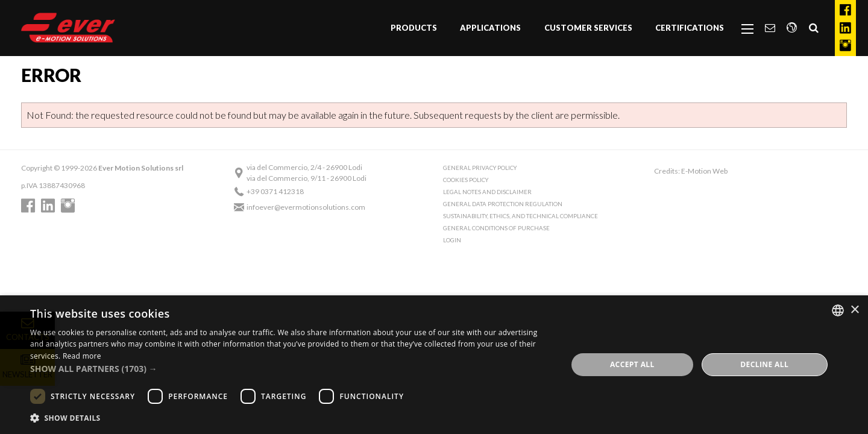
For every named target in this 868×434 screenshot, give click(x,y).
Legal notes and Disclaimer (487, 192)
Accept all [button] (632, 364)
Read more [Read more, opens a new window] (82, 356)
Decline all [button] (764, 364)
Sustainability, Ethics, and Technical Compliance (520, 216)
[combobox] (838, 310)
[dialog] (434, 365)
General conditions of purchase (496, 228)
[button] (291, 369)
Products (414, 28)
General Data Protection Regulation (503, 204)
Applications (490, 28)
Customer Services (588, 28)
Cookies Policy (466, 180)
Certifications (690, 28)
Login (452, 240)
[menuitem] (414, 28)
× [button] (854, 310)
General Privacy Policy (480, 168)
